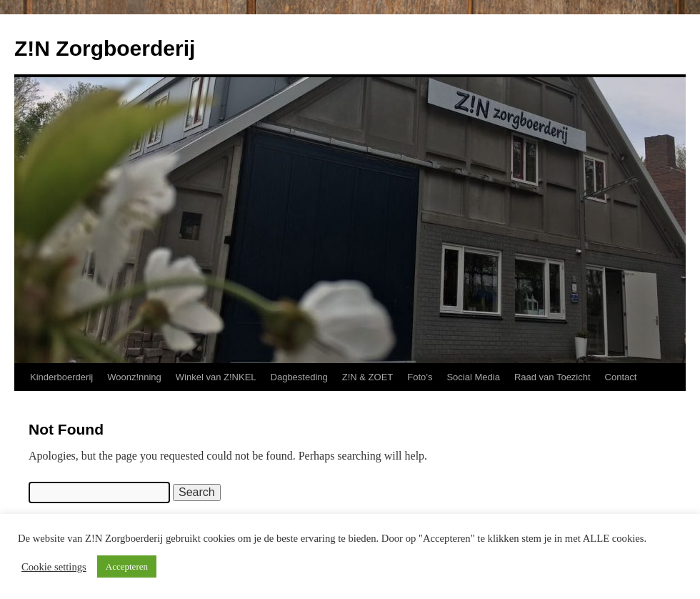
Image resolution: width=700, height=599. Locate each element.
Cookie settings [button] (54, 567)
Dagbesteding (299, 377)
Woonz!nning (134, 377)
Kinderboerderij (61, 377)
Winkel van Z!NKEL (216, 377)
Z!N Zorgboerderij (105, 48)
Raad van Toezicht (552, 377)
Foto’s (420, 377)
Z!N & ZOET (368, 377)
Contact (621, 377)
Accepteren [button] (127, 566)
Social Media (473, 377)
